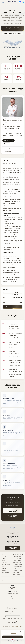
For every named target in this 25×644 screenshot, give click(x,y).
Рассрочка (4, 571)
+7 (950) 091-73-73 (12, 1)
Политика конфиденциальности (12, 615)
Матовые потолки (17, 562)
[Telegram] (23, 2)
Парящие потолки (17, 558)
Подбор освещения (6, 573)
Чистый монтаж (16, 575)
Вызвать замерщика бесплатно (12, 28)
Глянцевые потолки (17, 565)
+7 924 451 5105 (9, 628)
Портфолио (4, 556)
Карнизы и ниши (17, 573)
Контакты (4, 567)
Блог (3, 578)
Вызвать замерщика (12, 307)
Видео (14, 580)
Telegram (7, 144)
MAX (16, 608)
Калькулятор (4, 562)
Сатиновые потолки (17, 567)
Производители (5, 580)
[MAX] (20, 2)
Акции (14, 578)
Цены (3, 554)
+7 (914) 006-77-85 (12, 542)
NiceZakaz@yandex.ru (17, 295)
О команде (4, 558)
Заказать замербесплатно (13, 548)
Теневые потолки (17, 556)
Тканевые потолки (17, 569)
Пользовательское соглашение (12, 617)
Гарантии (4, 569)
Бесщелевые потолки (18, 554)
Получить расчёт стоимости (12, 33)
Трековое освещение (18, 571)
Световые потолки (17, 561)
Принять (13, 637)
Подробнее (14, 633)
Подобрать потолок (6, 565)
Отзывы (3, 561)
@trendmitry (17, 628)
